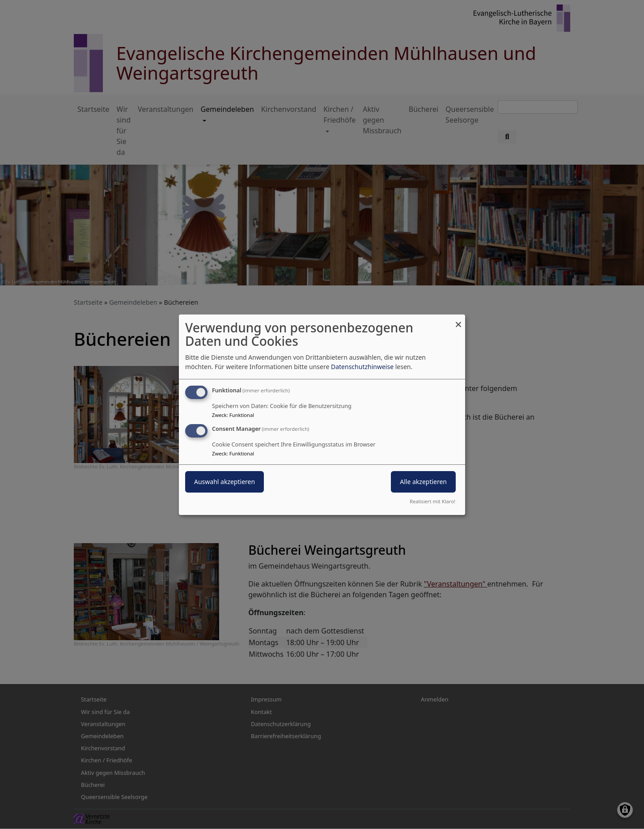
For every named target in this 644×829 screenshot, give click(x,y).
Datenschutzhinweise (362, 367)
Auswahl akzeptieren (225, 482)
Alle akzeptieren (423, 482)
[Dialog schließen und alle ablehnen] (458, 320)
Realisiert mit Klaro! (432, 501)
